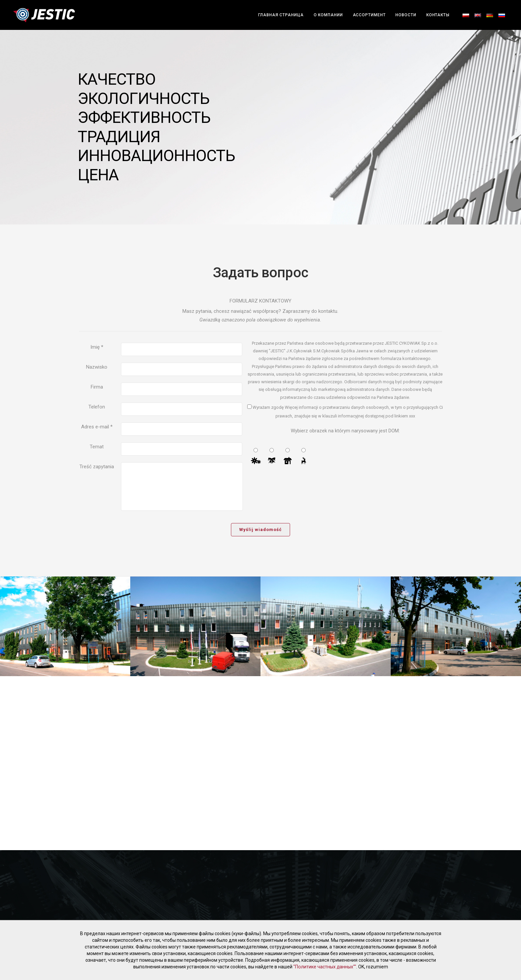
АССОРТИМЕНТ (369, 15)
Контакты (438, 15)
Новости (406, 15)
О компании (328, 15)
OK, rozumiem (373, 967)
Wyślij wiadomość (260, 530)
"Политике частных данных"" (325, 967)
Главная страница (281, 15)
